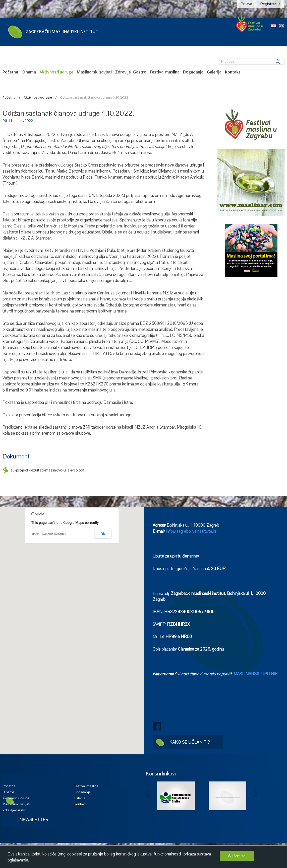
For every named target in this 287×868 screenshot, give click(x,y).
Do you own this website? (49, 534)
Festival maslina (165, 72)
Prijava (246, 4)
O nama (29, 72)
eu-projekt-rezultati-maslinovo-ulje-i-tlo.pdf (47, 470)
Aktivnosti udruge (56, 72)
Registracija (270, 4)
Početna (10, 72)
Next (255, 794)
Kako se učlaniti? (190, 742)
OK (103, 534)
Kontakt (233, 72)
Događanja (193, 72)
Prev (148, 794)
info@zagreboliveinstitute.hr (191, 531)
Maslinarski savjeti (94, 72)
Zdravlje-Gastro (131, 72)
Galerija (214, 72)
